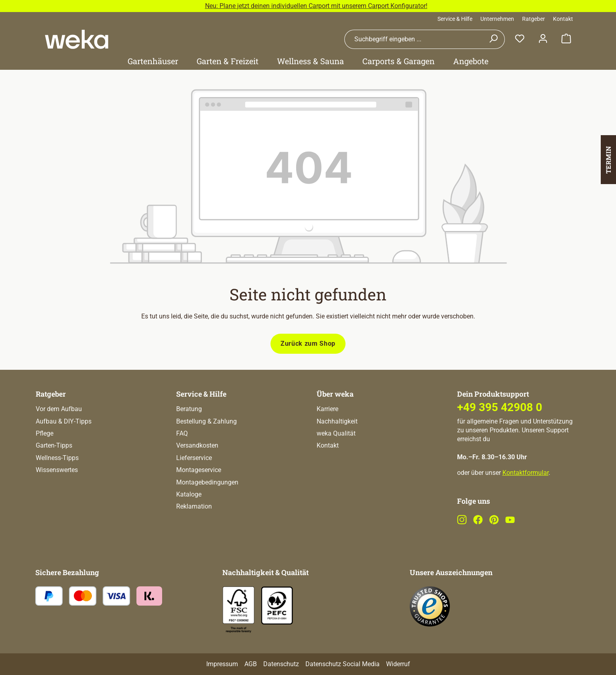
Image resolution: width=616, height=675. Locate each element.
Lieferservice (194, 458)
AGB (251, 664)
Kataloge (189, 494)
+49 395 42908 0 (500, 407)
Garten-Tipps (54, 445)
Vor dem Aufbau (59, 409)
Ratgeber (534, 19)
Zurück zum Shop (308, 344)
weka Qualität (336, 433)
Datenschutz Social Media (343, 664)
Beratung (189, 409)
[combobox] (413, 39)
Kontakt (563, 19)
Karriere (327, 409)
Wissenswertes (57, 470)
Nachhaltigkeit (337, 421)
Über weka (335, 394)
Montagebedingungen (207, 482)
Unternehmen (497, 19)
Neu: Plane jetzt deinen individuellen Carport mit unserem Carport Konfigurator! (316, 6)
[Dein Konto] (543, 39)
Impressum (222, 664)
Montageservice (199, 470)
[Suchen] (493, 39)
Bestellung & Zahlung (206, 421)
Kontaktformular (526, 473)
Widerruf (398, 664)
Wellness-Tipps (57, 458)
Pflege (45, 433)
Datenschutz (281, 664)
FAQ (182, 433)
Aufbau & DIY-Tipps (64, 421)
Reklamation (194, 506)
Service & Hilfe (455, 19)
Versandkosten (197, 445)
